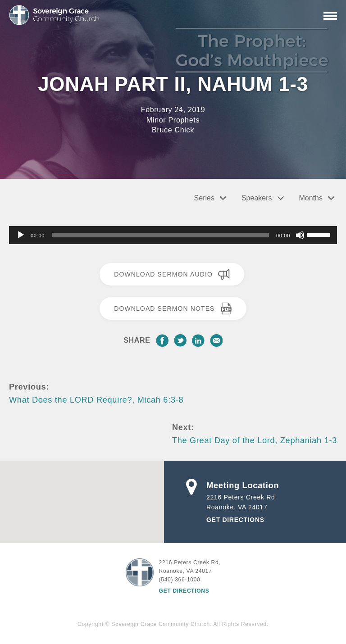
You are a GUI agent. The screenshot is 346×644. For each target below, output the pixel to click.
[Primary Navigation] (330, 16)
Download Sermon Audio (172, 274)
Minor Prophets (173, 120)
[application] (173, 235)
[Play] (21, 235)
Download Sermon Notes (173, 308)
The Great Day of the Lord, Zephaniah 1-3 (255, 440)
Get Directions (235, 520)
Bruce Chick (173, 130)
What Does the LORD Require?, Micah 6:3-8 (96, 400)
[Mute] (300, 235)
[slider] (160, 235)
